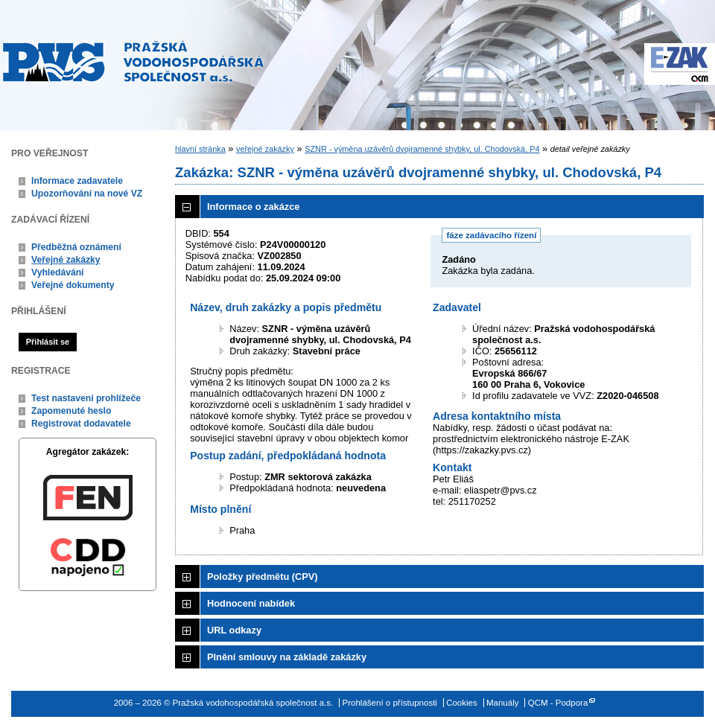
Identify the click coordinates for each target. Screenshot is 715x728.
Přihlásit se (48, 342)
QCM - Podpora (558, 703)
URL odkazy (234, 630)
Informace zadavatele (77, 181)
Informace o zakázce (253, 207)
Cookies (462, 703)
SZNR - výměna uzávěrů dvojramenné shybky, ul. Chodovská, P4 (422, 149)
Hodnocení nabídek (251, 603)
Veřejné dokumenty (73, 285)
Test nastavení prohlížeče (86, 398)
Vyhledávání (58, 272)
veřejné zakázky (265, 149)
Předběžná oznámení (76, 247)
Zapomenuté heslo (71, 411)
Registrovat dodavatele (81, 424)
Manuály (503, 703)
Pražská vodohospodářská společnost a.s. (133, 61)
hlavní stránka (200, 149)
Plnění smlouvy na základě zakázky (287, 657)
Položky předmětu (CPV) (263, 577)
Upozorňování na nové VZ (87, 194)
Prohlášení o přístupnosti (390, 703)
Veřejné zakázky (66, 260)
